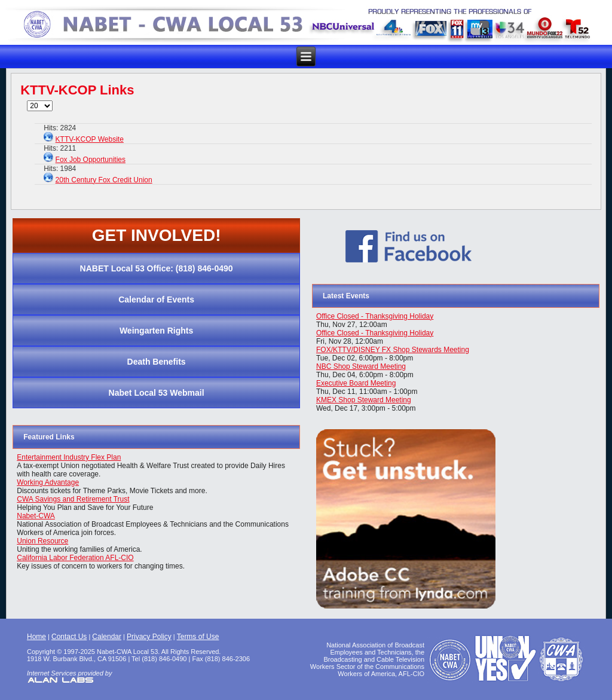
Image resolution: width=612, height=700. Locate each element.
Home (36, 637)
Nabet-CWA (36, 516)
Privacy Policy (149, 637)
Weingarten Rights (156, 331)
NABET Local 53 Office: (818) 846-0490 (157, 268)
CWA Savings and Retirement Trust (73, 499)
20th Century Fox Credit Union (104, 180)
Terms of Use (198, 637)
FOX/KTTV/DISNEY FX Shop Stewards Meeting (393, 350)
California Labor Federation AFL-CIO (75, 558)
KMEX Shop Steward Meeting (364, 400)
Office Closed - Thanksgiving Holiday (375, 316)
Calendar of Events (156, 299)
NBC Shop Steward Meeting (361, 366)
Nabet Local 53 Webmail (157, 393)
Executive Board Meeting (356, 383)
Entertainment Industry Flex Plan (69, 457)
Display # (27, 101)
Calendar (107, 637)
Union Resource (42, 541)
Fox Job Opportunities (91, 160)
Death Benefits (157, 362)
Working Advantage (48, 482)
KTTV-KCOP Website (90, 139)
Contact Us (69, 637)
